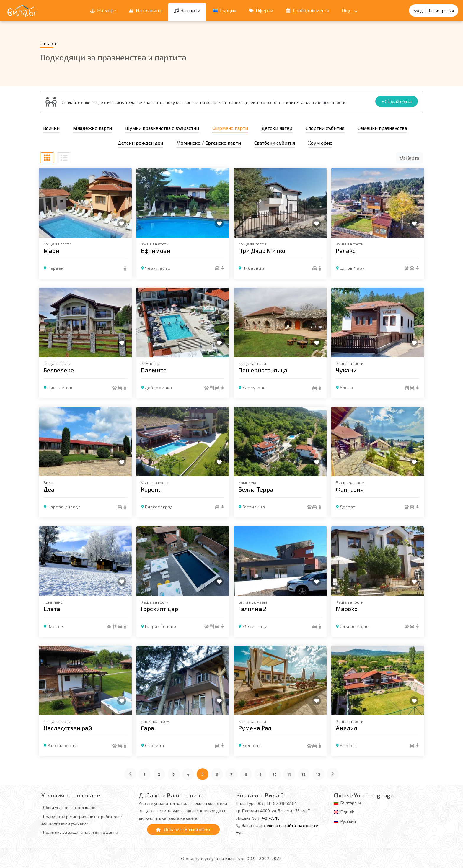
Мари (51, 250)
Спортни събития (325, 128)
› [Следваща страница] (333, 773)
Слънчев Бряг (355, 626)
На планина (145, 10)
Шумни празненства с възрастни (162, 128)
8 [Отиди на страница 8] (246, 774)
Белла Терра (256, 489)
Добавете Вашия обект (183, 829)
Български (351, 803)
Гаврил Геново (161, 626)
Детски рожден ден (140, 143)
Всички (51, 128)
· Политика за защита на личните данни (80, 832)
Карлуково (254, 387)
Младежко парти (92, 128)
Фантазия (350, 489)
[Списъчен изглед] (64, 158)
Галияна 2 (252, 608)
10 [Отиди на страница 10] (275, 774)
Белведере (59, 370)
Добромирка (159, 387)
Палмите (154, 370)
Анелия (347, 728)
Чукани (346, 370)
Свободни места (308, 10)
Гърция (225, 10)
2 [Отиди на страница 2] (159, 774)
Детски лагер (277, 128)
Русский (348, 821)
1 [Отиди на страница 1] (145, 774)
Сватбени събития (275, 143)
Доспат (348, 507)
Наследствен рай (68, 728)
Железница (255, 626)
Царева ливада (64, 507)
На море (103, 10)
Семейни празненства (382, 128)
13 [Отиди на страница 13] (318, 774)
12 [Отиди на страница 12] (304, 774)
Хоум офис (320, 143)
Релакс (346, 250)
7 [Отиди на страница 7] (232, 774)
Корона (151, 489)
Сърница (155, 745)
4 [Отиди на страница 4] (188, 774)
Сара (147, 728)
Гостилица (254, 507)
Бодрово (252, 745)
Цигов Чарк (352, 268)
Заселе (55, 626)
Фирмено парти (230, 128)
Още (350, 10)
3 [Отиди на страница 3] (174, 774)
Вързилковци (62, 745)
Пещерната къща (263, 370)
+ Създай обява (397, 101)
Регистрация (441, 10)
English (347, 812)
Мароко (347, 608)
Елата (52, 608)
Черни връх (158, 268)
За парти (187, 10)
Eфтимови (156, 250)
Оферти (261, 10)
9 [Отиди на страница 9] (260, 774)
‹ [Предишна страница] (130, 773)
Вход (418, 10)
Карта (410, 158)
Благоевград (159, 507)
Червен (56, 268)
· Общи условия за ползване (68, 807)
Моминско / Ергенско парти (209, 143)
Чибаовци (253, 268)
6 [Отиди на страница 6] (217, 774)
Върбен (348, 745)
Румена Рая (255, 728)
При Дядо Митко (262, 250)
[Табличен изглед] (47, 158)
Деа (49, 489)
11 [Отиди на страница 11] (289, 774)
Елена (347, 387)
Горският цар (159, 608)
